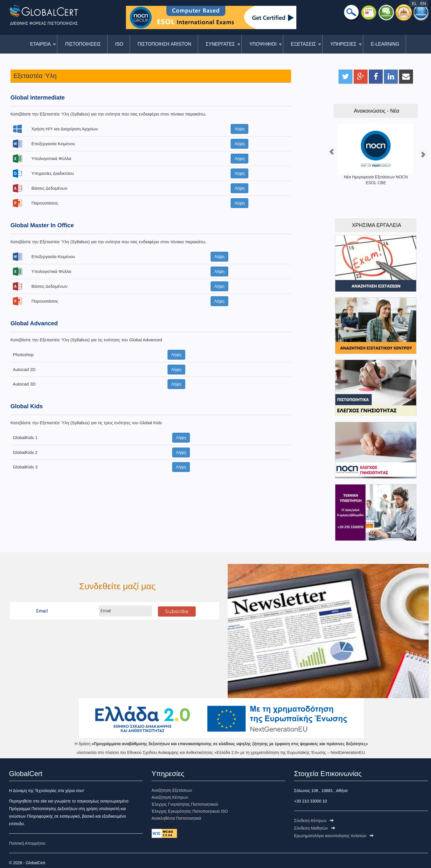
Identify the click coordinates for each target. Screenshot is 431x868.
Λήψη (239, 129)
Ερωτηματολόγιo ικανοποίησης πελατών (334, 836)
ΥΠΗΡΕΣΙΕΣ (343, 44)
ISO (119, 44)
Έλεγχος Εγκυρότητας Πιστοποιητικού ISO (190, 811)
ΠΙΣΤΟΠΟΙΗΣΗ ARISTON (164, 44)
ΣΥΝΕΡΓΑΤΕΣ (220, 44)
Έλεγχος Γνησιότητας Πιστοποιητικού (185, 804)
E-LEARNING (385, 44)
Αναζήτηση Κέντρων (170, 797)
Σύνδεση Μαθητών (315, 828)
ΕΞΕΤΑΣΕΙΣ (303, 44)
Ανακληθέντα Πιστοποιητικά (176, 818)
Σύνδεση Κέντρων (314, 821)
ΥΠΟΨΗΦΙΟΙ (263, 44)
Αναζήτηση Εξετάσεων (172, 790)
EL (414, 3)
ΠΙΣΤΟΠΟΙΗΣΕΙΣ (83, 44)
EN (423, 3)
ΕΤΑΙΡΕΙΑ (41, 44)
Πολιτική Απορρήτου (27, 843)
